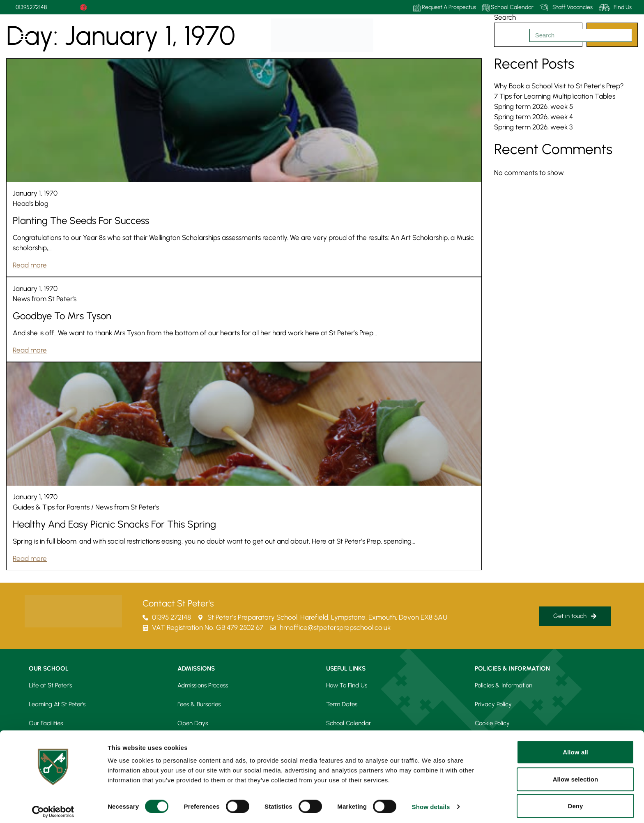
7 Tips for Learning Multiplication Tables (555, 96)
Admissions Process (203, 685)
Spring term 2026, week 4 (534, 117)
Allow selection (576, 774)
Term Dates (342, 704)
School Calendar (508, 8)
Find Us (615, 7)
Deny (575, 801)
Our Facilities (46, 723)
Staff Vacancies (566, 7)
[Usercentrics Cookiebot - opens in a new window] (53, 807)
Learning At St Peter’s (57, 704)
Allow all (575, 747)
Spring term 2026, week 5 (534, 106)
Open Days (193, 723)
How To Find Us (347, 685)
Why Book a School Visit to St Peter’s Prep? (559, 86)
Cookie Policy (492, 723)
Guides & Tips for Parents (51, 507)
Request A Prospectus (445, 8)
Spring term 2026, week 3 (533, 127)
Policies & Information (504, 685)
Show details (431, 802)
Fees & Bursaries (199, 704)
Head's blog (31, 203)
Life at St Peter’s (50, 685)
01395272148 (31, 7)
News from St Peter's (45, 299)
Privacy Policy (493, 704)
